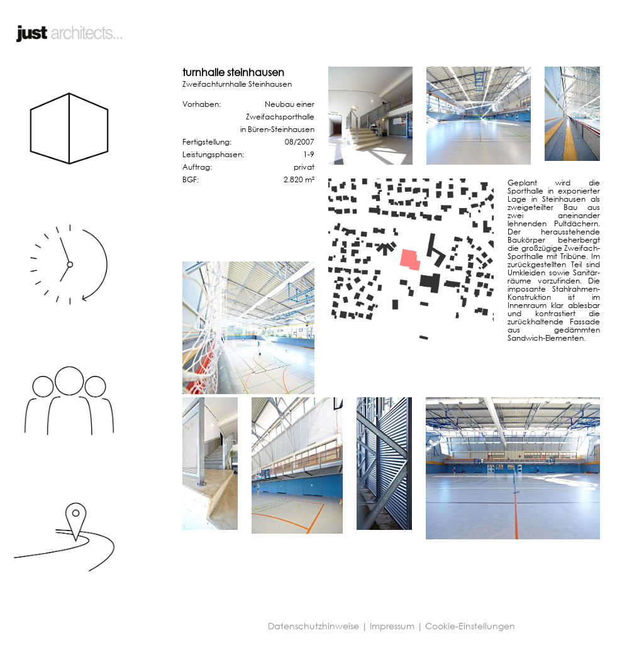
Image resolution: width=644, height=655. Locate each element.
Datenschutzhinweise (314, 626)
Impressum (392, 626)
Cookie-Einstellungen (470, 626)
